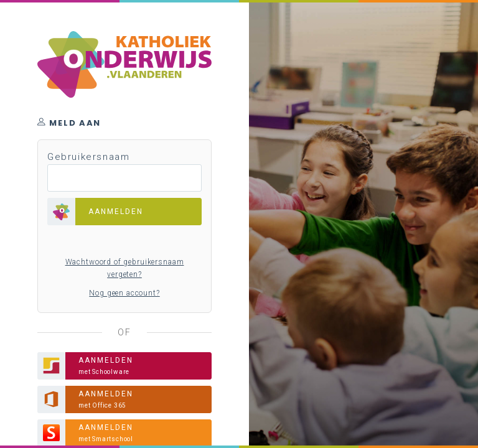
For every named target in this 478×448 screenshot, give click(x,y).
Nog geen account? (124, 293)
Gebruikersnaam (88, 157)
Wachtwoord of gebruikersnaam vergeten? (125, 268)
